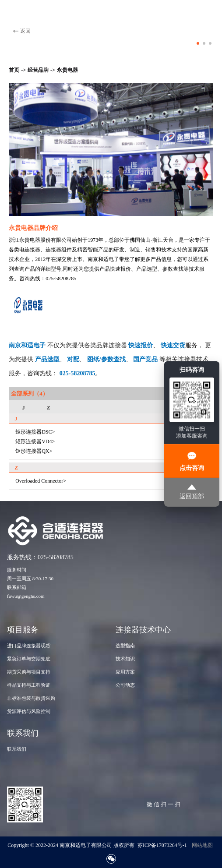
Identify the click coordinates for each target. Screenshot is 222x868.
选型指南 (125, 646)
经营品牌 (38, 70)
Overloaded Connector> (41, 481)
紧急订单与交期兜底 (29, 659)
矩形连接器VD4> (35, 441)
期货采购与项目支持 (29, 672)
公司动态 (125, 685)
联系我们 (17, 749)
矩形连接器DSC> (35, 432)
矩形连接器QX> (34, 451)
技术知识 (125, 659)
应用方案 (125, 672)
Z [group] (49, 408)
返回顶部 (192, 492)
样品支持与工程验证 (29, 685)
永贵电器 (67, 70)
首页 (14, 70)
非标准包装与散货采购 (31, 698)
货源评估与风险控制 (29, 711)
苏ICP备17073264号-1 (162, 845)
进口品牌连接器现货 (29, 646)
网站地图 (202, 845)
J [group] (24, 408)
